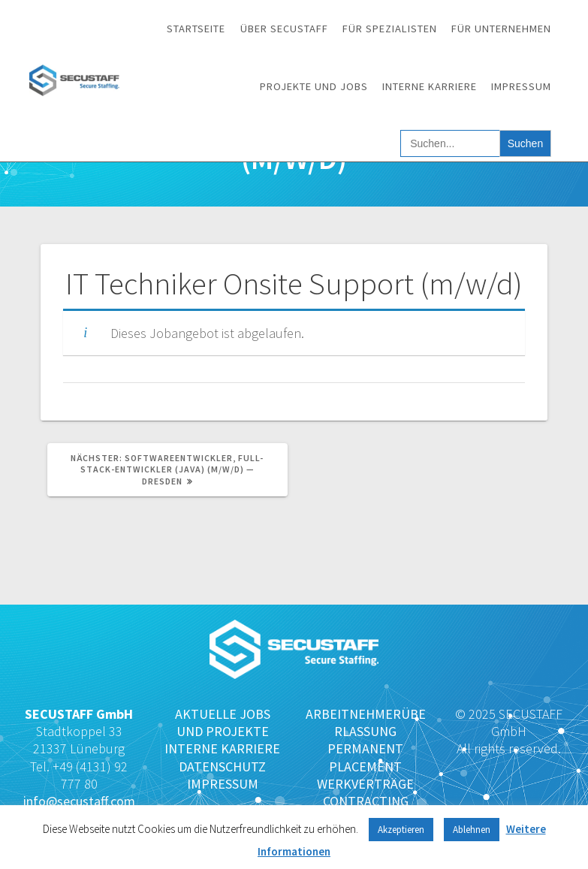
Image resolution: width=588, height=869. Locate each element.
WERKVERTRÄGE (365, 784)
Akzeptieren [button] (401, 830)
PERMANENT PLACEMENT (365, 757)
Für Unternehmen (501, 29)
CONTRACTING (366, 801)
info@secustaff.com (79, 801)
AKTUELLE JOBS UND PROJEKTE (223, 723)
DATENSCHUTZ (222, 766)
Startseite (196, 29)
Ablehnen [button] (472, 830)
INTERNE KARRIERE (222, 748)
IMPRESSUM (223, 784)
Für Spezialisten (390, 29)
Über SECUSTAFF (284, 29)
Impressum (521, 86)
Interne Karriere (430, 86)
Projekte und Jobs (314, 86)
